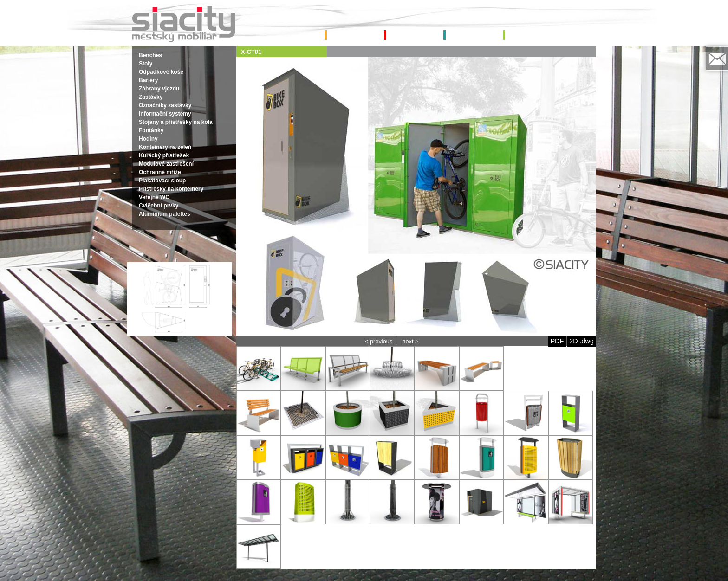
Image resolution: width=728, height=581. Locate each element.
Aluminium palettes (165, 214)
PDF (557, 341)
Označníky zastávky (165, 105)
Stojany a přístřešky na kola (176, 122)
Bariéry (148, 80)
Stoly (146, 64)
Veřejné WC (154, 197)
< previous (379, 341)
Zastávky (151, 97)
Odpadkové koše (161, 72)
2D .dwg (582, 341)
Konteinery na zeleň (165, 147)
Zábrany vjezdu (159, 89)
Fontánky (151, 130)
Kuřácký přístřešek (164, 155)
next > (410, 341)
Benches (150, 55)
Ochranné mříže (160, 172)
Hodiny (148, 139)
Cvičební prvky (159, 206)
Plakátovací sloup (162, 181)
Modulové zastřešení (166, 164)
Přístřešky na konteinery (171, 189)
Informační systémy (165, 114)
